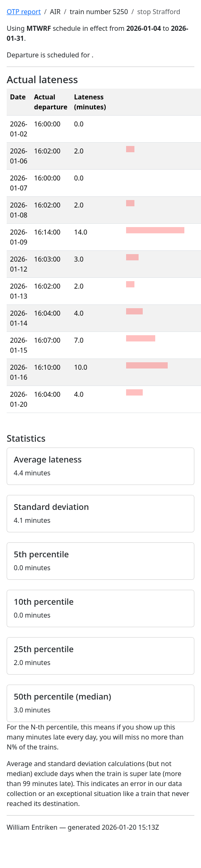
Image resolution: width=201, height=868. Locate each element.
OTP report (24, 12)
